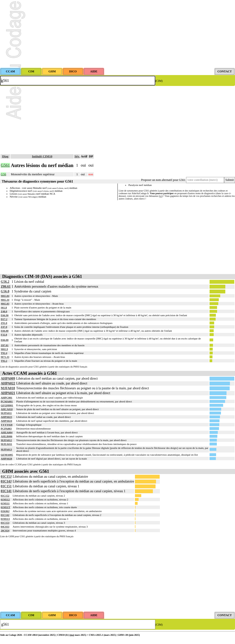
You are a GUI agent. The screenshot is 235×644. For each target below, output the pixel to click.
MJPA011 (6, 413)
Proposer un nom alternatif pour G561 (163, 180)
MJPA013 (6, 449)
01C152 (5, 496)
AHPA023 (6, 417)
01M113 (5, 519)
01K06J (5, 511)
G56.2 (5, 282)
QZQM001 (7, 405)
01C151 (6, 486)
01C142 (5, 515)
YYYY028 (7, 425)
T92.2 (4, 361)
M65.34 (5, 300)
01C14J (6, 481)
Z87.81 (5, 345)
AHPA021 (8, 393)
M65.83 (5, 304)
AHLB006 (7, 436)
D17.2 (4, 319)
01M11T (5, 507)
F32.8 (4, 335)
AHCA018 (7, 409)
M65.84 (5, 296)
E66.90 (5, 315)
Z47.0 (4, 327)
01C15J (6, 477)
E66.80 (5, 331)
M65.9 (4, 349)
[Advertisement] (117, 34)
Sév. (77, 156)
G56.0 (5, 291)
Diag (5, 156)
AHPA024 (6, 421)
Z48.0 (4, 311)
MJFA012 (6, 440)
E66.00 (5, 340)
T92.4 (4, 353)
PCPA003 (6, 429)
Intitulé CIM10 (42, 156)
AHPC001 (7, 398)
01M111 (5, 503)
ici (161, 196)
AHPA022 (8, 383)
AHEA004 (7, 432)
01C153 (5, 523)
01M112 (5, 499)
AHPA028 (6, 459)
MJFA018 (8, 388)
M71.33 (5, 357)
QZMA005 (7, 455)
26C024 (5, 530)
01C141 (6, 491)
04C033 (5, 527)
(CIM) (159, 81)
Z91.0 (4, 323)
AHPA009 (8, 379)
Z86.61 (6, 287)
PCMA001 (7, 401)
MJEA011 (6, 444)
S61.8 (4, 307)
